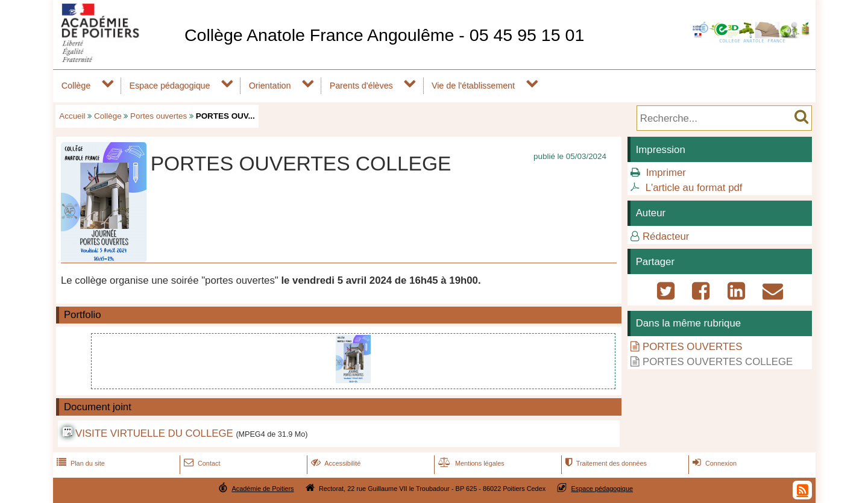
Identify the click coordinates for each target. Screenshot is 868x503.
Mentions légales (470, 463)
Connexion (713, 463)
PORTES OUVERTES (692, 347)
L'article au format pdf (694, 188)
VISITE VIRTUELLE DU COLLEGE (154, 433)
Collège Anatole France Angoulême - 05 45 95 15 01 (384, 35)
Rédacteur (666, 236)
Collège (76, 86)
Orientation (270, 86)
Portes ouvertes (159, 116)
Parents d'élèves (361, 86)
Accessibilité (335, 463)
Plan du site (80, 463)
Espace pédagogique (169, 86)
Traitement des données (605, 463)
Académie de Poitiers (263, 489)
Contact (201, 463)
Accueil (72, 116)
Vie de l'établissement (473, 86)
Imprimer (666, 173)
